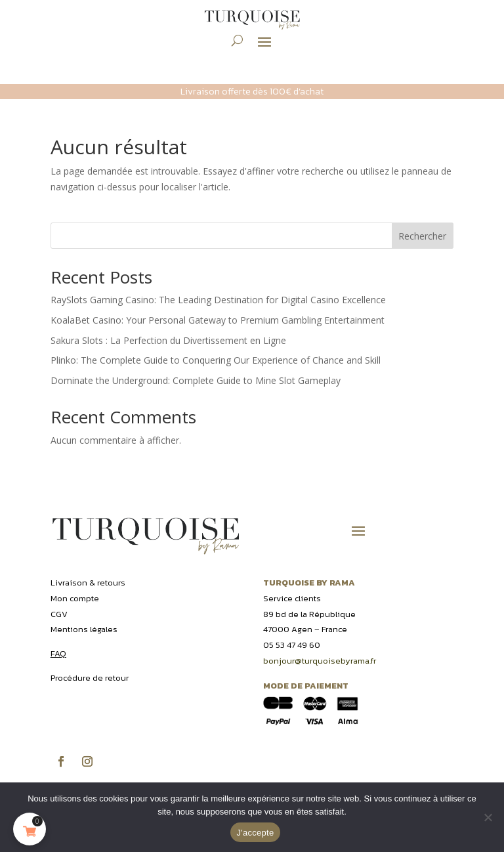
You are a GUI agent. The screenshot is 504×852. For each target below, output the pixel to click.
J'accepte (256, 833)
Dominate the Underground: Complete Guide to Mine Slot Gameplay (196, 380)
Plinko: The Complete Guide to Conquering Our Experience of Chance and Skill (216, 360)
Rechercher (422, 236)
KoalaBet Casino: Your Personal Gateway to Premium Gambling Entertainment (218, 320)
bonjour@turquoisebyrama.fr (320, 661)
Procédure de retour (90, 678)
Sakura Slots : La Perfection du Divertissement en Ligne (168, 340)
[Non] (488, 817)
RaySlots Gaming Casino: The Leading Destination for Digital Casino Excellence (218, 300)
